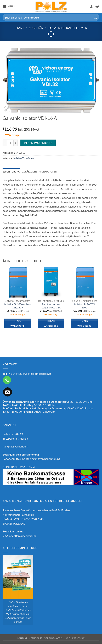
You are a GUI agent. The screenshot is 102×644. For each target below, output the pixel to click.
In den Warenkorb (38, 143)
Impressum (79, 638)
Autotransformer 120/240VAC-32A (51, 306)
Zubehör (36, 28)
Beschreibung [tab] (11, 172)
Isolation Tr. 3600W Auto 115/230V (18, 306)
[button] (9, 6)
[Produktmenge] (10, 143)
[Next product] (51, 34)
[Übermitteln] (95, 17)
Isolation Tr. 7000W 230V (84, 306)
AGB (68, 638)
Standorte (36, 638)
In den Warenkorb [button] (18, 323)
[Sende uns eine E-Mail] (8, 392)
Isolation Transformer (67, 28)
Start (19, 28)
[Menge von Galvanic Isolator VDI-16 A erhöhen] (16, 143)
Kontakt (22, 638)
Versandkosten (54, 638)
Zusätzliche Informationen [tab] (40, 172)
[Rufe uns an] (7, 380)
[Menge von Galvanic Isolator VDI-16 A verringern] (5, 143)
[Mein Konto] (91, 7)
